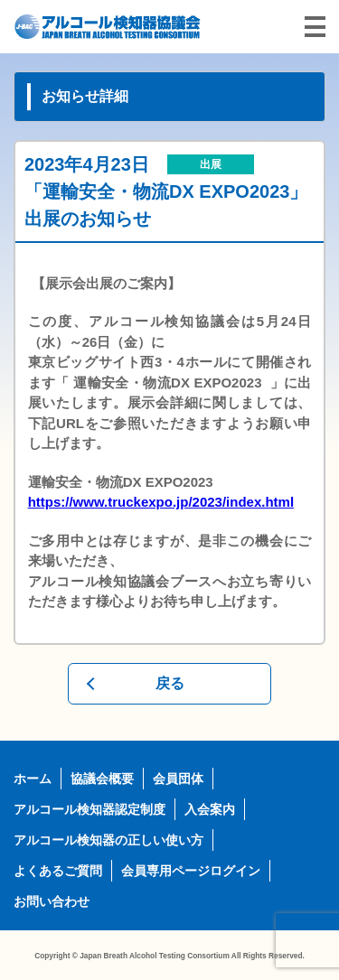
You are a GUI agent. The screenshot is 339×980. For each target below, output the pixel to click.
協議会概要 (102, 779)
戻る (170, 683)
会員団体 (178, 779)
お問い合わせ (52, 901)
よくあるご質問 (58, 871)
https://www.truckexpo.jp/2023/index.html (161, 502)
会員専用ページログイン (191, 871)
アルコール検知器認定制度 (89, 809)
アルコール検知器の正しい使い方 (108, 840)
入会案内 (210, 809)
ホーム (33, 779)
